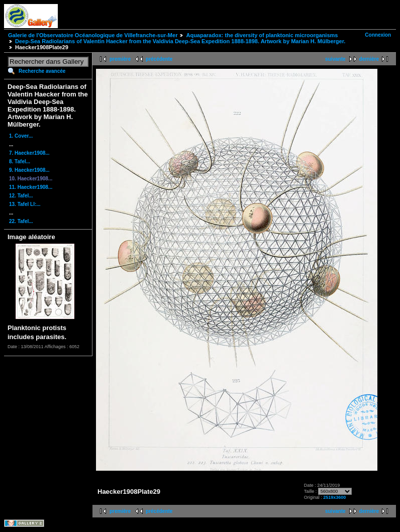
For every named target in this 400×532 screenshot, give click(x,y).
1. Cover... (21, 136)
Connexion (378, 35)
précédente (159, 59)
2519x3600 (334, 497)
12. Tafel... (21, 196)
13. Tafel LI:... (25, 204)
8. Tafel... (20, 162)
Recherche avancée (42, 71)
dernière (369, 59)
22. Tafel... (21, 221)
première (120, 59)
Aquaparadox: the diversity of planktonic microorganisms (262, 35)
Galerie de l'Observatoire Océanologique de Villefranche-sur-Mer (93, 35)
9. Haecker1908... (29, 170)
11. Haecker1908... (31, 187)
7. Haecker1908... (29, 153)
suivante (335, 59)
